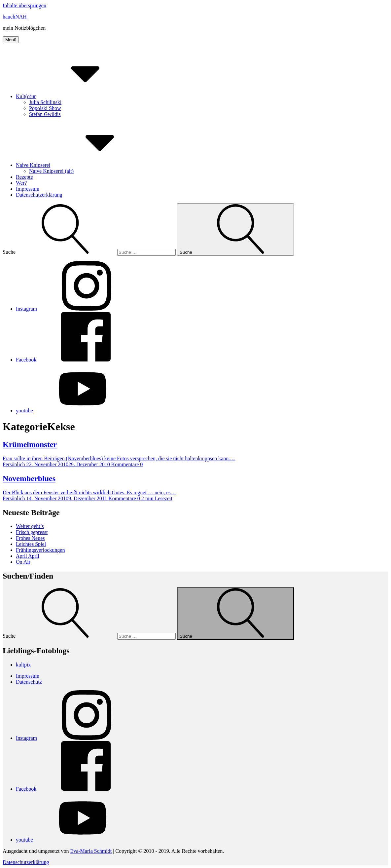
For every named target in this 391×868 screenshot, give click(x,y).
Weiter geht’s (30, 526)
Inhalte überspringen (24, 5)
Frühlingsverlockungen (40, 550)
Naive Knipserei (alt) (51, 171)
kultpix (23, 665)
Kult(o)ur (75, 96)
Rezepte (24, 177)
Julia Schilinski (45, 102)
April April (28, 556)
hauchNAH (15, 17)
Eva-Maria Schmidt (91, 851)
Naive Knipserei (83, 165)
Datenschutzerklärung (39, 195)
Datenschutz (29, 682)
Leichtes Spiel (31, 544)
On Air (23, 562)
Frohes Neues (30, 538)
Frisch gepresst (32, 532)
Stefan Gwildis (45, 114)
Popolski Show (45, 108)
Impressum (28, 189)
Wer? (21, 183)
